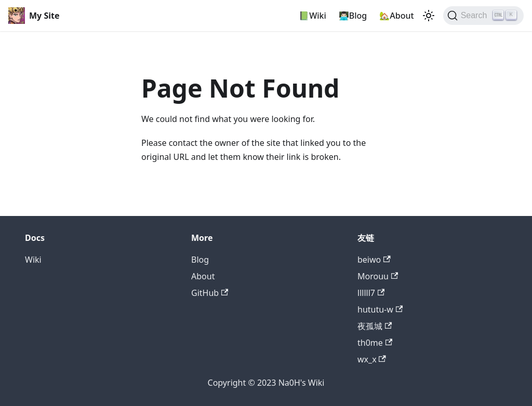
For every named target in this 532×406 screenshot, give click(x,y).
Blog (200, 260)
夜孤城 (375, 326)
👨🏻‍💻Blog (353, 16)
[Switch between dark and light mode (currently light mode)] (429, 16)
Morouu (378, 276)
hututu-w (380, 309)
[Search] (483, 16)
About (203, 276)
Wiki (33, 260)
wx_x (372, 359)
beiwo (374, 260)
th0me (375, 343)
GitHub (210, 293)
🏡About (396, 16)
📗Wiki (312, 16)
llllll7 (371, 293)
